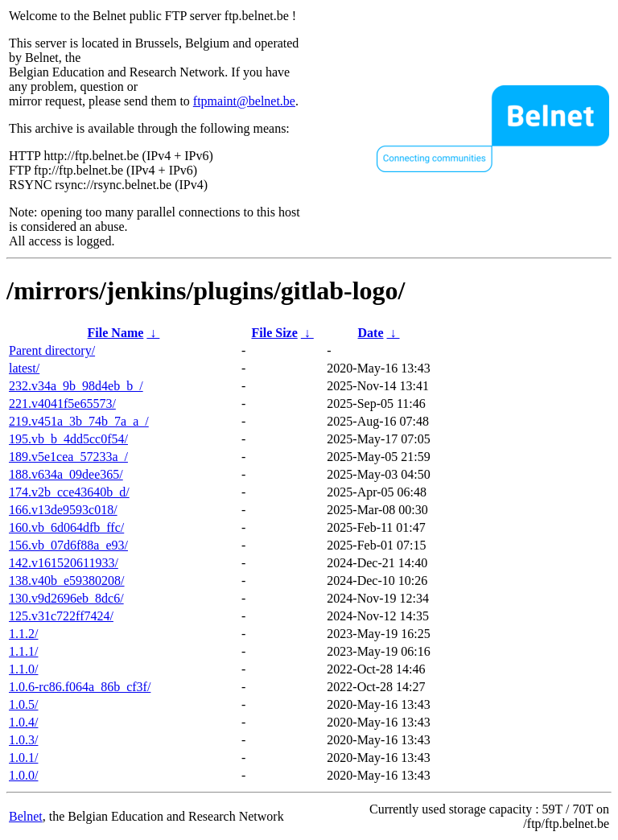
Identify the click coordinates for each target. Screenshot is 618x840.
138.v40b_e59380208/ (67, 581)
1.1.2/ (23, 634)
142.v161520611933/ (64, 563)
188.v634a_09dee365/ (66, 474)
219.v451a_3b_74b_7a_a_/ (79, 421)
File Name (116, 333)
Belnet (26, 816)
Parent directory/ (52, 350)
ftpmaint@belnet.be (244, 101)
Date (371, 333)
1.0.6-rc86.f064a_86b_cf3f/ (80, 687)
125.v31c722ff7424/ (61, 616)
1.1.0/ (23, 669)
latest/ (24, 368)
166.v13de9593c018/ (63, 510)
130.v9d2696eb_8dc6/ (66, 598)
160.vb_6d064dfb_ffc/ (66, 527)
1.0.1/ (23, 758)
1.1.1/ (23, 651)
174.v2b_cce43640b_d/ (69, 492)
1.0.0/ (23, 775)
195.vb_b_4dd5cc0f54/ (68, 439)
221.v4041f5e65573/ (62, 404)
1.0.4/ (23, 722)
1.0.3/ (23, 740)
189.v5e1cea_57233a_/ (68, 457)
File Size (274, 333)
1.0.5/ (23, 704)
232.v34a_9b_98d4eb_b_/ (76, 386)
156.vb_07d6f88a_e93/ (68, 545)
